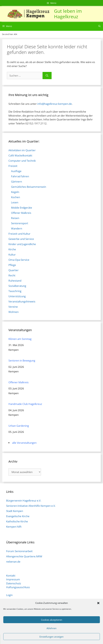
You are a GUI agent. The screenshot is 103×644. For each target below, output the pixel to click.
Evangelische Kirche (18, 516)
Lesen (15, 202)
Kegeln (15, 192)
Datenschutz (14, 583)
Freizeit (13, 166)
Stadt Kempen (15, 511)
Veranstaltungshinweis (22, 301)
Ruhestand (15, 281)
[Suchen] (47, 76)
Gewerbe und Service (21, 239)
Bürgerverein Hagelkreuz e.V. (24, 501)
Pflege (12, 265)
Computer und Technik (22, 161)
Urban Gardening (19, 426)
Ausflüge (16, 171)
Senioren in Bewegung (22, 360)
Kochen (16, 197)
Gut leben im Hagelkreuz (68, 14)
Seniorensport (20, 223)
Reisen (15, 218)
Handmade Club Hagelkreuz (25, 404)
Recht (12, 275)
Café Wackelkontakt (20, 155)
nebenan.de (13, 562)
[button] (98, 603)
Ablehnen (51, 628)
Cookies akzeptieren (52, 620)
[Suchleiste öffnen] (99, 26)
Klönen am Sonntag (20, 339)
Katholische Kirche (17, 521)
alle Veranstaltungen (24, 443)
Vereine (13, 307)
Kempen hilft (14, 527)
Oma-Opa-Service (19, 260)
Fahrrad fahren (20, 176)
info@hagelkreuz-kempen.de (55, 104)
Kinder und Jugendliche (22, 244)
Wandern (17, 228)
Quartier (14, 270)
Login (9, 595)
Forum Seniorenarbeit (19, 551)
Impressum (13, 579)
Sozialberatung (17, 286)
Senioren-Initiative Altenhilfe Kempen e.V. (31, 506)
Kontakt (11, 576)
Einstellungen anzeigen (51, 637)
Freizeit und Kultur (19, 234)
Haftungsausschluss (18, 587)
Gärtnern (17, 182)
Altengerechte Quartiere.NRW (24, 556)
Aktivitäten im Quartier (22, 150)
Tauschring (15, 291)
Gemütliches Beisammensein (29, 187)
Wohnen (14, 312)
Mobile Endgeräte (22, 208)
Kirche (12, 249)
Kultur (12, 255)
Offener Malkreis (21, 213)
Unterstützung (17, 296)
